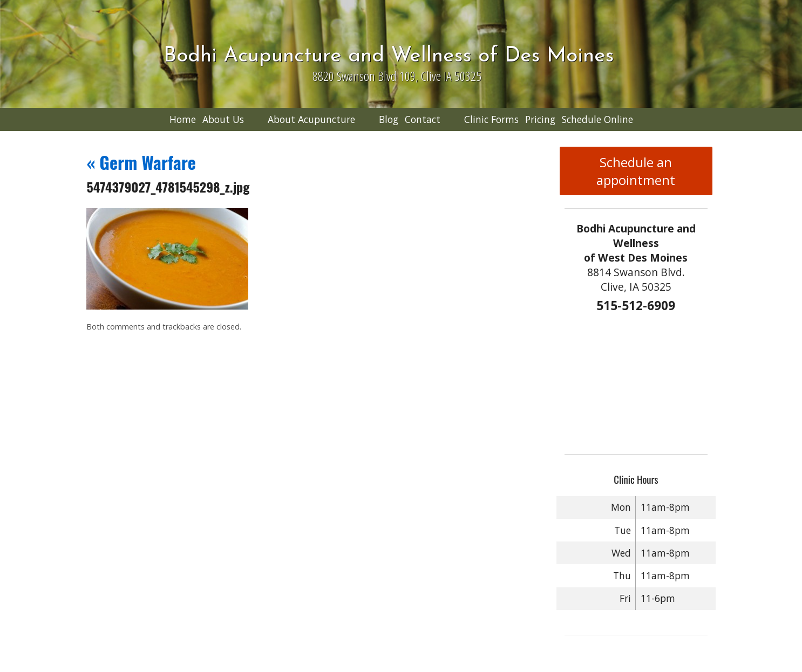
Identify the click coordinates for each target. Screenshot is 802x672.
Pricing (540, 119)
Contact (423, 119)
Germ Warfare (141, 162)
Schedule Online (597, 119)
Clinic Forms (491, 119)
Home (183, 119)
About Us (223, 119)
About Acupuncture (311, 119)
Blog (389, 119)
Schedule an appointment (636, 171)
